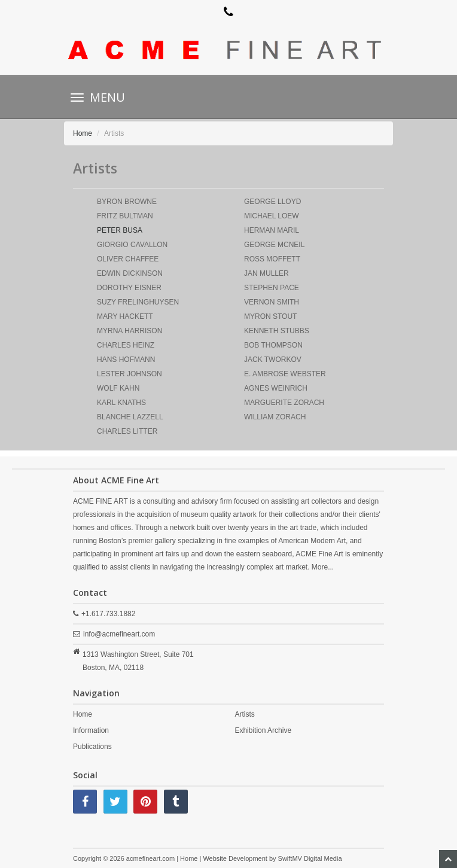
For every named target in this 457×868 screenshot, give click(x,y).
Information (91, 730)
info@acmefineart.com (119, 634)
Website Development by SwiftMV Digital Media (272, 858)
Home (83, 133)
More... (323, 567)
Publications (92, 747)
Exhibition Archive (263, 730)
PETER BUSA (120, 230)
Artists (244, 714)
